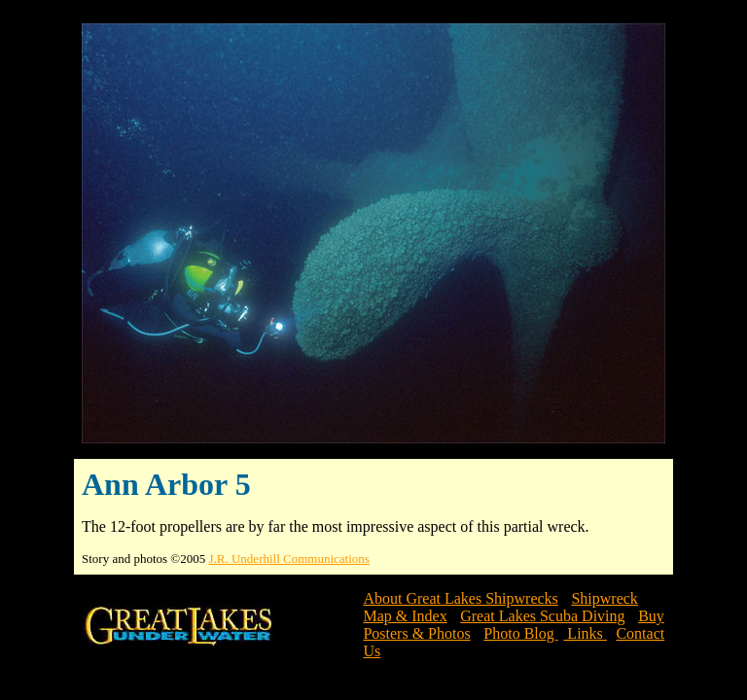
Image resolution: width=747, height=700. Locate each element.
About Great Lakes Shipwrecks (460, 598)
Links (585, 633)
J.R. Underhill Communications (289, 559)
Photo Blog (520, 633)
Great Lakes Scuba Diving (542, 616)
